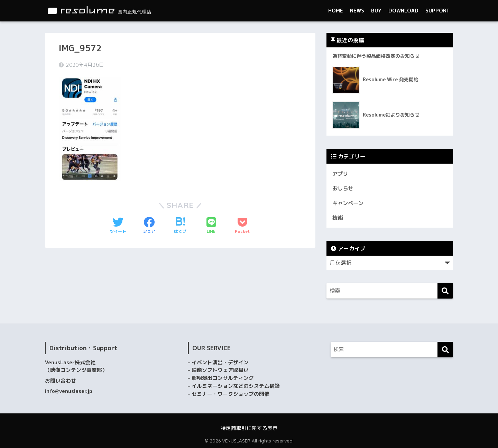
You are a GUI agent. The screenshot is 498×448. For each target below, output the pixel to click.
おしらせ (343, 188)
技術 (338, 218)
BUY (376, 11)
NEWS (357, 11)
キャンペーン (349, 203)
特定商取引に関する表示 (249, 428)
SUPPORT (437, 11)
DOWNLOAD (403, 11)
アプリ (341, 174)
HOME (336, 11)
